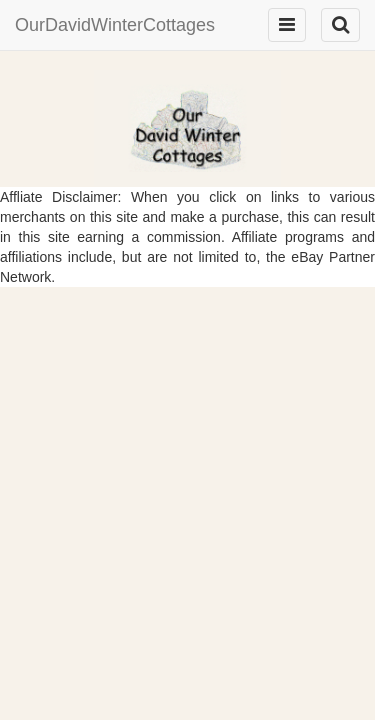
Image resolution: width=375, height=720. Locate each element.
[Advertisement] (187, 450)
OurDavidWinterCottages (115, 25)
